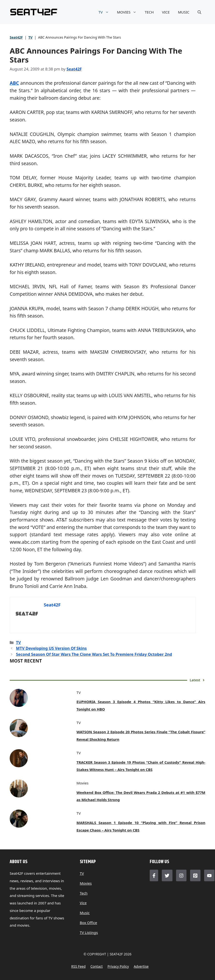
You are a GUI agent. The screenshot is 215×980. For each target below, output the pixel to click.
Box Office (89, 923)
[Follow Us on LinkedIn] (195, 875)
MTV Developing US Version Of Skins (51, 648)
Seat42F (16, 37)
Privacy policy (118, 966)
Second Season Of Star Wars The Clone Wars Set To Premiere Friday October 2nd (94, 654)
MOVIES (129, 12)
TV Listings (89, 932)
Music (85, 913)
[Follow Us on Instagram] (181, 875)
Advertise (141, 966)
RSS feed (78, 966)
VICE (166, 12)
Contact (97, 966)
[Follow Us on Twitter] (167, 875)
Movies (86, 883)
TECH (149, 12)
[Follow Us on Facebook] (154, 875)
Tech (84, 893)
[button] (199, 12)
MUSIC (184, 12)
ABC (14, 83)
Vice (83, 903)
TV (106, 12)
